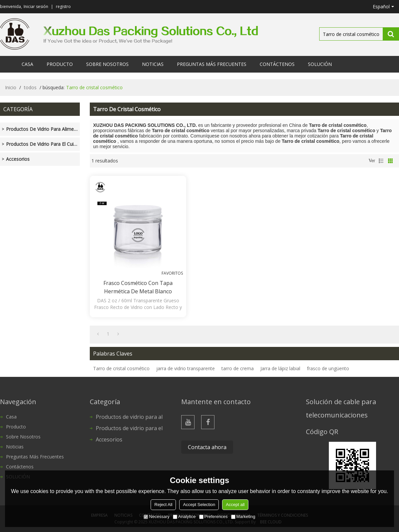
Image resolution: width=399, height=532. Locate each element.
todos (30, 87)
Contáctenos (277, 64)
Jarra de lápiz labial (280, 368)
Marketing (243, 517)
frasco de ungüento (328, 368)
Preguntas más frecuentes (212, 64)
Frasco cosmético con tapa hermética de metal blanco (138, 287)
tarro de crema (238, 368)
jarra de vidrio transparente (186, 368)
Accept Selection (199, 505)
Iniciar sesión (36, 6)
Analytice (184, 517)
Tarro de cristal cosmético (121, 368)
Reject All (163, 505)
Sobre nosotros (107, 64)
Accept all (235, 505)
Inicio (11, 87)
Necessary (156, 517)
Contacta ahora (207, 447)
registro (63, 6)
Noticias (153, 64)
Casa (27, 64)
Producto (60, 64)
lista (381, 161)
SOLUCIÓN (320, 64)
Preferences (213, 517)
